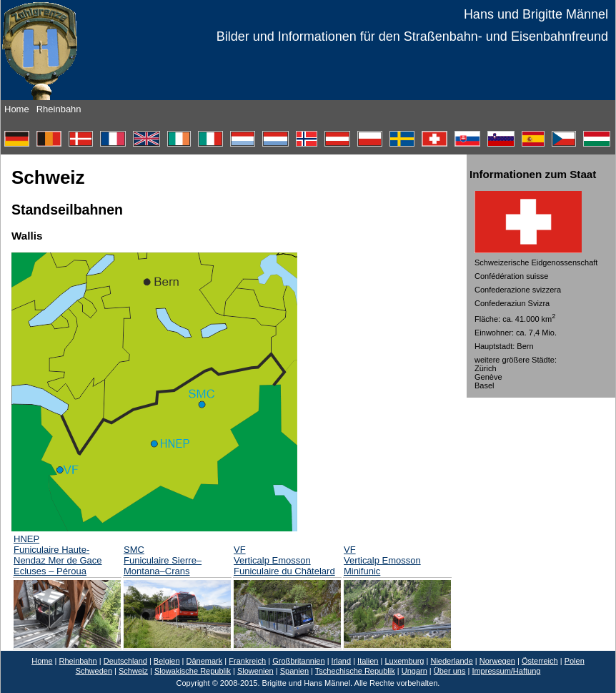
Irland (342, 661)
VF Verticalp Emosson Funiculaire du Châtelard (284, 560)
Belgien (167, 661)
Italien (368, 661)
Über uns (450, 671)
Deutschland (125, 661)
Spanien (294, 671)
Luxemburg (404, 661)
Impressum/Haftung (506, 671)
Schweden (94, 671)
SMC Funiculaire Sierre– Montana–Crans (163, 560)
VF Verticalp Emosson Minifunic (382, 560)
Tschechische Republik (355, 671)
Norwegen (497, 661)
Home (17, 109)
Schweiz (133, 671)
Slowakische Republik (193, 671)
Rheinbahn (59, 109)
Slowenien (255, 671)
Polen (575, 661)
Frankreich (247, 661)
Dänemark (205, 661)
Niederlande (451, 661)
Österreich (540, 661)
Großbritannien (298, 661)
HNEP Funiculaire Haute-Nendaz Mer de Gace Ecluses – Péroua (58, 555)
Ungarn (414, 671)
